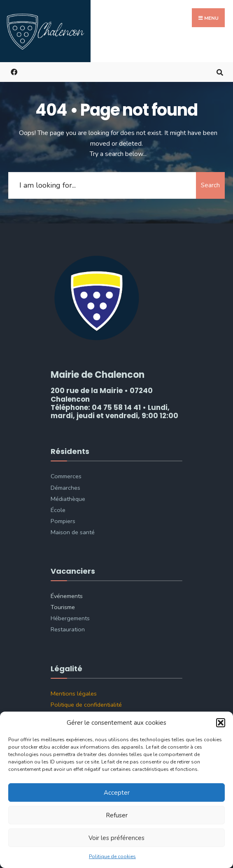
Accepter (117, 793)
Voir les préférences (116, 838)
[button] (221, 723)
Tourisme (63, 607)
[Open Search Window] (220, 72)
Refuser (117, 815)
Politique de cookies (112, 856)
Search (210, 185)
